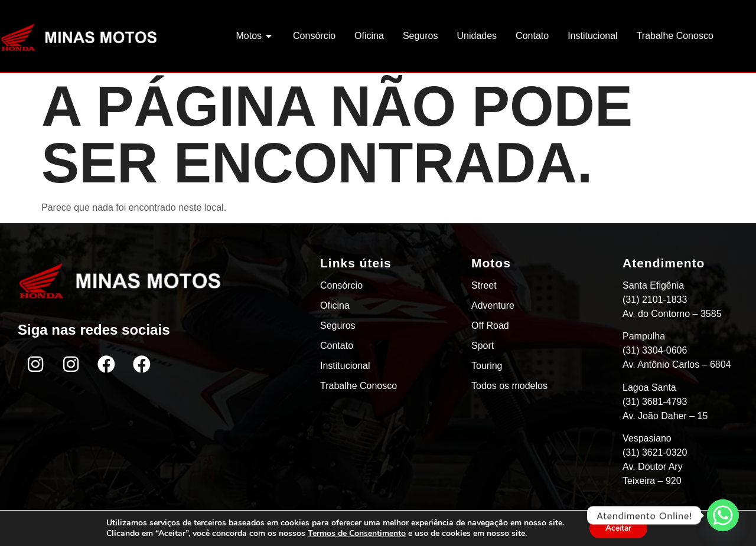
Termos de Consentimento (354, 533)
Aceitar (618, 527)
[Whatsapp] (723, 515)
